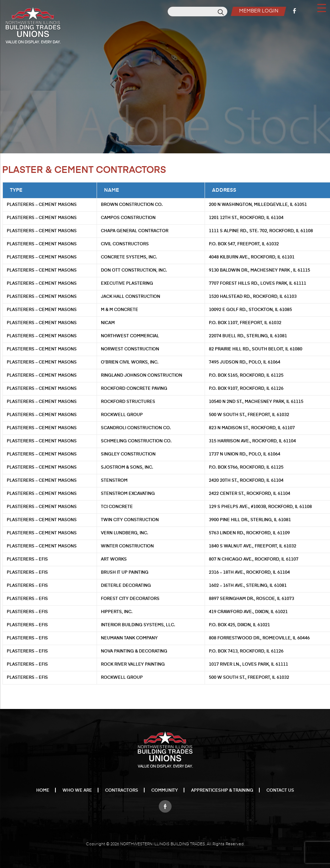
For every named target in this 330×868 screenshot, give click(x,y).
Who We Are (77, 791)
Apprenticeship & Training (222, 791)
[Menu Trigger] (321, 7)
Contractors (122, 791)
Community (165, 791)
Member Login (259, 11)
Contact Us (280, 791)
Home (43, 791)
